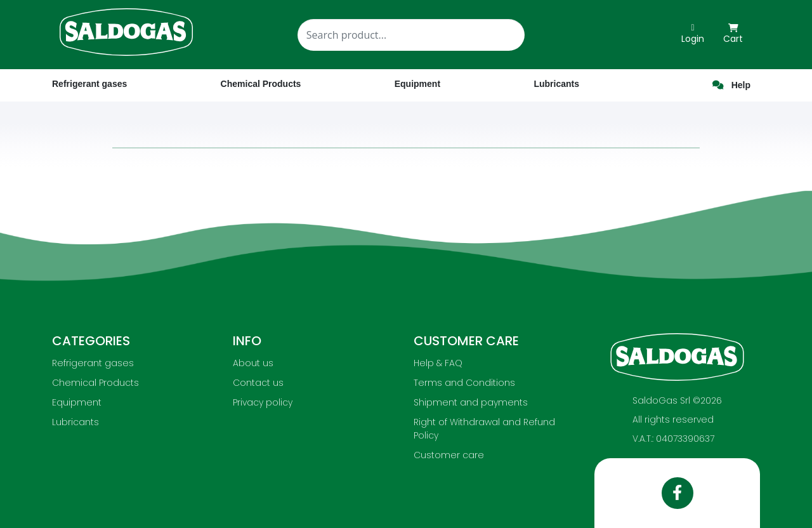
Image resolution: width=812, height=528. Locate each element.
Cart (733, 34)
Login (693, 34)
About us (253, 363)
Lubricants (75, 422)
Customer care (449, 455)
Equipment (77, 402)
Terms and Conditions (464, 383)
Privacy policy (263, 402)
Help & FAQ (438, 363)
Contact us (258, 383)
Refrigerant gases (89, 84)
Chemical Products (95, 383)
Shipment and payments (471, 402)
